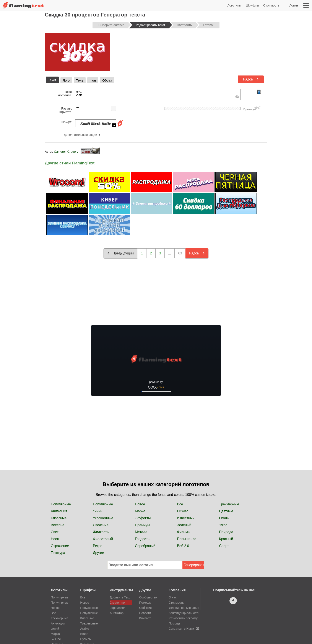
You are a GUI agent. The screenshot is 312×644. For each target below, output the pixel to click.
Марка (140, 511)
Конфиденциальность (184, 613)
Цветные (226, 511)
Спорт (224, 546)
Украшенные (103, 518)
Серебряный (145, 546)
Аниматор (117, 613)
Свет (55, 532)
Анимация (59, 511)
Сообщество (148, 597)
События (145, 608)
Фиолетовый (103, 539)
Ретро (98, 546)
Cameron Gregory (66, 152)
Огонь (224, 518)
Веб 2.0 (183, 546)
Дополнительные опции (80, 135)
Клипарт (145, 618)
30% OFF (158, 95)
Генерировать (194, 565)
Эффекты (143, 518)
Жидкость (101, 532)
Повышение (187, 539)
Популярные (61, 504)
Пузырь (85, 639)
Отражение (60, 546)
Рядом (251, 79)
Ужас (223, 525)
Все (180, 504)
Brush (84, 634)
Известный (186, 518)
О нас (173, 597)
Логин (294, 5)
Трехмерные (229, 504)
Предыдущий (120, 253)
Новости (145, 613)
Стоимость (271, 5)
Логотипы (234, 5)
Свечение (101, 525)
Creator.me (117, 603)
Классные (59, 518)
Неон (55, 539)
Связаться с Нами (184, 629)
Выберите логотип (111, 25)
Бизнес (183, 511)
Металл (141, 532)
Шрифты (252, 5)
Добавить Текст (121, 597)
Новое (140, 504)
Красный (226, 539)
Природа (226, 532)
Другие (98, 553)
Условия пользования (184, 608)
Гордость (142, 539)
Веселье (58, 525)
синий (98, 511)
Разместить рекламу (183, 618)
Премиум (142, 525)
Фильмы (184, 532)
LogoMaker (117, 608)
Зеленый (184, 525)
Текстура (58, 553)
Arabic (84, 629)
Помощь (145, 603)
